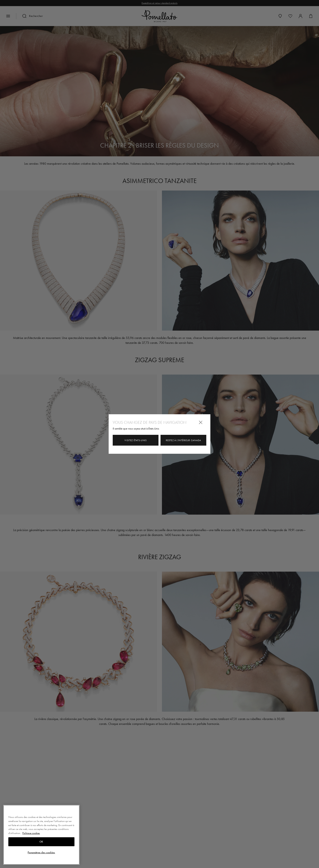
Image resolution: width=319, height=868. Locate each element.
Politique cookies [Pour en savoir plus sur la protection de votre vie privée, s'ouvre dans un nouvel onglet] (31, 845)
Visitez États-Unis (136, 440)
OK (41, 854)
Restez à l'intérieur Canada (183, 440)
